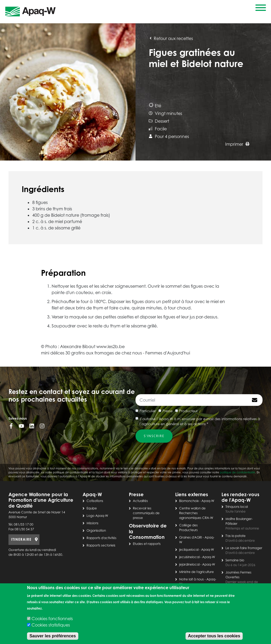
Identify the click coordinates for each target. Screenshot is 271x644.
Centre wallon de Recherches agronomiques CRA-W (196, 513)
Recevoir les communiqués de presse (146, 513)
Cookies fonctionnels (52, 619)
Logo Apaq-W (97, 516)
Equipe (92, 508)
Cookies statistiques (51, 625)
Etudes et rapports (147, 544)
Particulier (148, 411)
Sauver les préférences (53, 636)
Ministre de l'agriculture (197, 572)
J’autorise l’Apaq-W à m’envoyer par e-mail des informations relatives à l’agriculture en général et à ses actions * (200, 421)
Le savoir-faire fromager (244, 548)
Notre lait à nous (191, 579)
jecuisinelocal (189, 557)
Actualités (140, 501)
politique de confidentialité (238, 472)
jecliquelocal (189, 550)
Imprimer (237, 144)
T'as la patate (236, 536)
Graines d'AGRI (191, 537)
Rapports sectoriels (101, 545)
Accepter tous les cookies (214, 636)
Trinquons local (237, 507)
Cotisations (95, 501)
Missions (92, 523)
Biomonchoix (189, 501)
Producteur (188, 411)
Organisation (96, 530)
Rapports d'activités (101, 538)
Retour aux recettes (171, 38)
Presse (168, 411)
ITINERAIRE (21, 539)
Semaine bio (235, 560)
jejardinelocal (189, 564)
